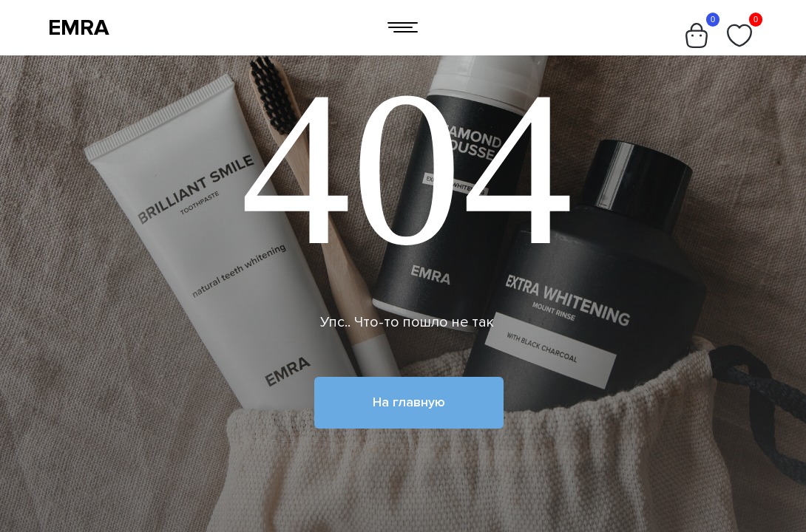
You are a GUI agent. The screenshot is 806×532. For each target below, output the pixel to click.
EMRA (79, 28)
